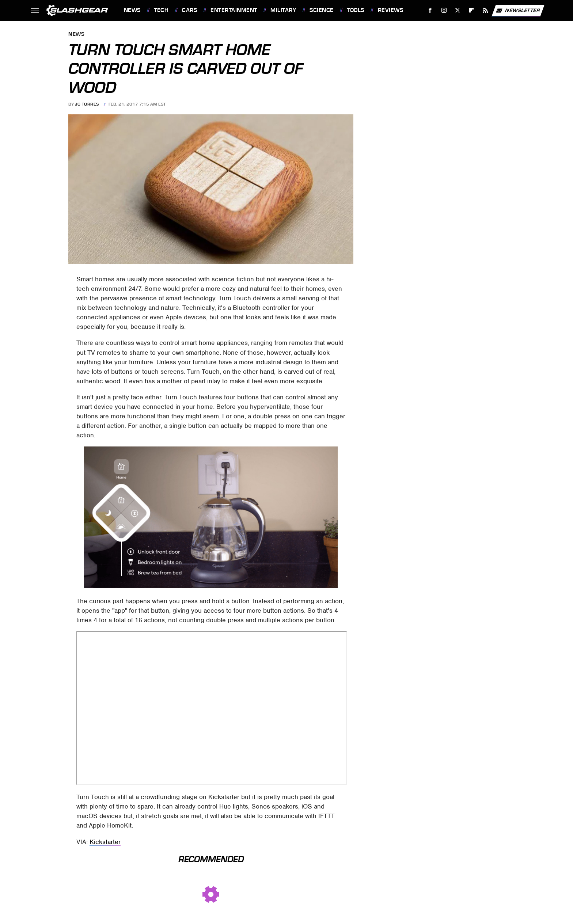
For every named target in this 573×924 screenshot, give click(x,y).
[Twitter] (458, 10)
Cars (189, 10)
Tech (161, 10)
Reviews (391, 10)
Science (322, 10)
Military (283, 10)
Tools (356, 10)
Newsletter (518, 11)
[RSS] (485, 10)
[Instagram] (444, 10)
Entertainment (234, 10)
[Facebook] (430, 10)
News (132, 10)
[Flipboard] (472, 10)
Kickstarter (105, 842)
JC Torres (87, 104)
